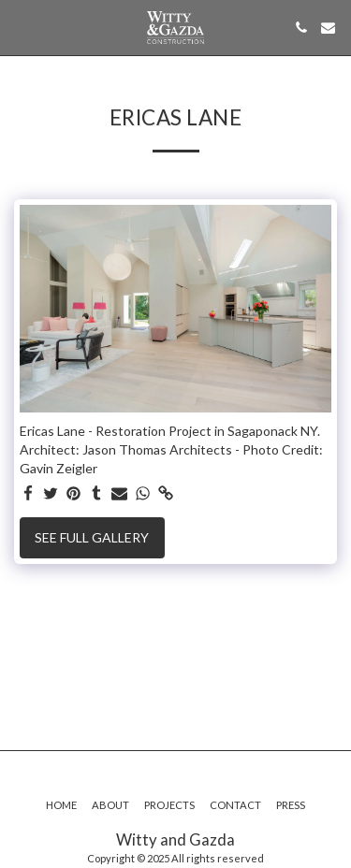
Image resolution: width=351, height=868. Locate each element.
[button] (21, 27)
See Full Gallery (92, 537)
